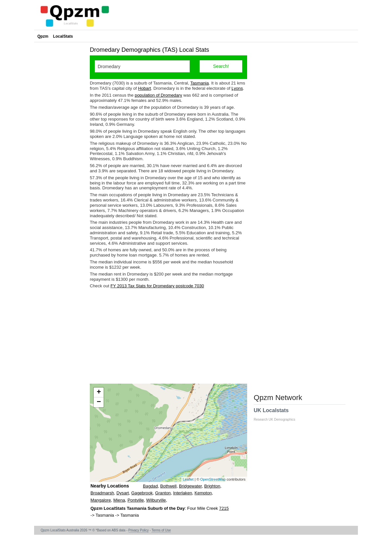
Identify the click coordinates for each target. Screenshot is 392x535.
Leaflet (188, 479)
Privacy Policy (139, 530)
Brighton (212, 486)
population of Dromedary (158, 95)
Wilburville (156, 500)
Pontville (136, 500)
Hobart (145, 88)
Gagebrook (142, 493)
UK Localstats (278, 414)
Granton (163, 493)
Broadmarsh (102, 493)
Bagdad (150, 486)
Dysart (123, 493)
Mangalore (101, 500)
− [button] (99, 402)
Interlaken (183, 493)
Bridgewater (190, 486)
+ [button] (99, 392)
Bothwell (168, 486)
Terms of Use (161, 530)
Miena (119, 500)
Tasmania (200, 83)
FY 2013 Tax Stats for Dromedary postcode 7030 (157, 286)
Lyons (237, 88)
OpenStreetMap (213, 479)
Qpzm (43, 36)
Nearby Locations (110, 486)
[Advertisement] (168, 336)
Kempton (203, 493)
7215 (224, 508)
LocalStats (63, 36)
